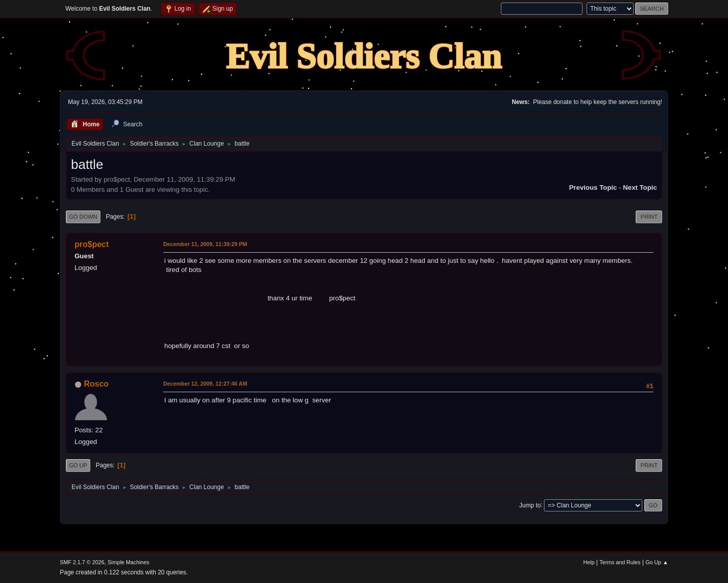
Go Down (83, 217)
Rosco (96, 384)
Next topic (640, 187)
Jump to (530, 505)
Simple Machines (128, 562)
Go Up (78, 465)
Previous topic (593, 187)
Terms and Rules (620, 562)
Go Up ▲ (657, 562)
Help (589, 562)
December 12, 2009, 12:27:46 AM (205, 384)
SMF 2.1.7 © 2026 (82, 562)
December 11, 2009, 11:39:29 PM (205, 244)
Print (649, 217)
